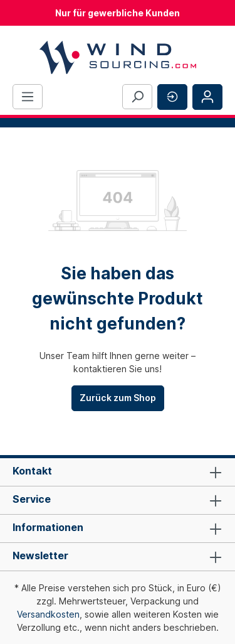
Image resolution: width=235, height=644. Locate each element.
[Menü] (28, 97)
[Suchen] (137, 97)
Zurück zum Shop (118, 398)
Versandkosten (48, 614)
